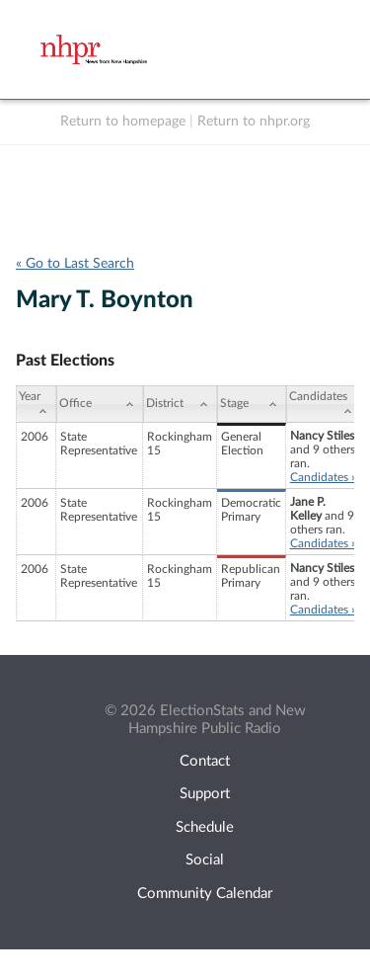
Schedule (205, 827)
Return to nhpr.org (254, 122)
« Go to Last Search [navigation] (75, 264)
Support (205, 794)
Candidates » (323, 477)
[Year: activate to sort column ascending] (36, 404)
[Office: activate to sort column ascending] (99, 404)
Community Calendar (205, 894)
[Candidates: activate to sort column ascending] (324, 404)
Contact (205, 761)
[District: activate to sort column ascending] (180, 404)
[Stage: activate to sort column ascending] (252, 404)
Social (205, 860)
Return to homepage (123, 122)
